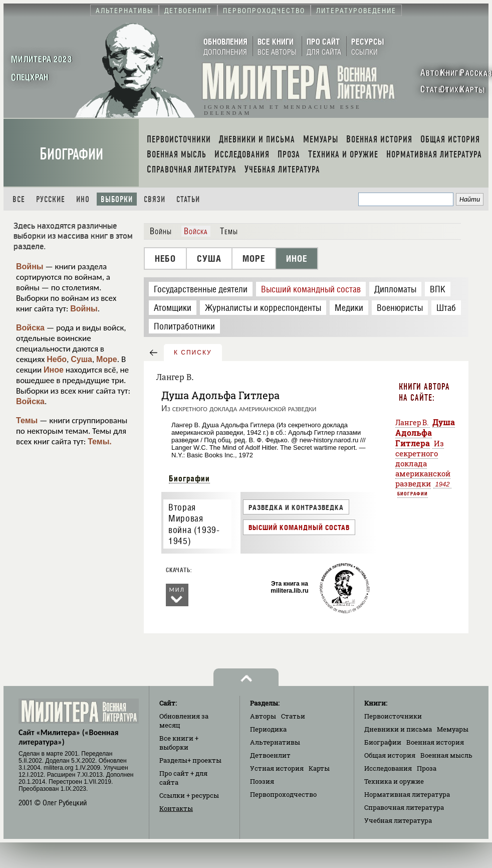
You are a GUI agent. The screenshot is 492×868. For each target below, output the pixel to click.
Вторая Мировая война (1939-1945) (194, 524)
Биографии (71, 154)
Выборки (117, 199)
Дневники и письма (398, 729)
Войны (30, 267)
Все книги (179, 743)
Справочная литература (404, 807)
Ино (83, 199)
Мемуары (453, 729)
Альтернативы (275, 742)
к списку (193, 353)
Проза (427, 768)
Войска (30, 328)
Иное (54, 370)
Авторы (263, 716)
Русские (51, 199)
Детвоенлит (270, 755)
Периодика (268, 729)
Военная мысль (446, 755)
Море (107, 359)
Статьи (188, 199)
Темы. (100, 442)
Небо (57, 359)
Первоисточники (393, 716)
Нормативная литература (407, 794)
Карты (319, 768)
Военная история (435, 742)
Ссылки (189, 795)
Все (19, 199)
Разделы (190, 760)
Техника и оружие (394, 781)
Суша (81, 359)
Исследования (388, 768)
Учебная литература (398, 820)
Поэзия (262, 781)
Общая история (390, 755)
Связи (155, 199)
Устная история (277, 768)
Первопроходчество (283, 794)
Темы (27, 420)
